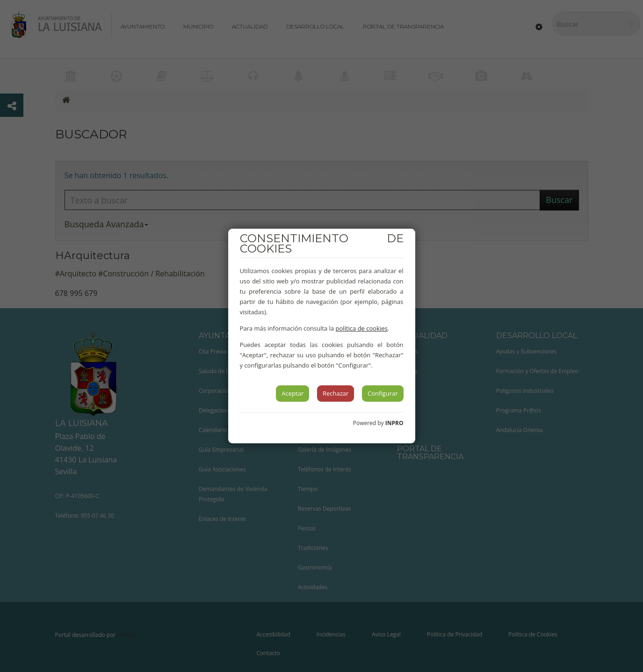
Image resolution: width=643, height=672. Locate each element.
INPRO (394, 423)
